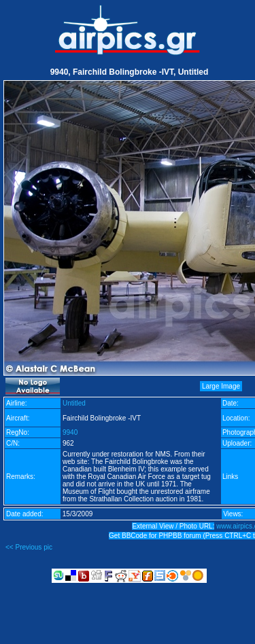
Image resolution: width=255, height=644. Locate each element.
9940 (70, 432)
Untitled (74, 403)
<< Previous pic (29, 547)
